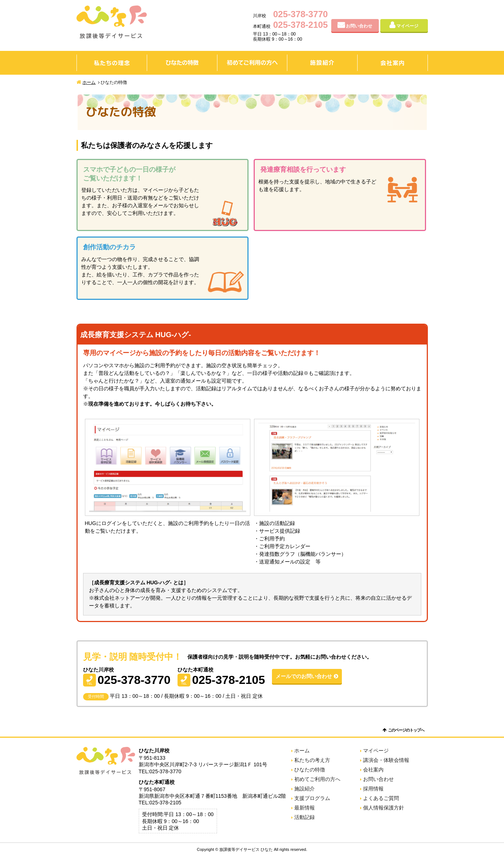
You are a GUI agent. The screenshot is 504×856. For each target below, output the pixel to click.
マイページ (407, 26)
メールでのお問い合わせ (304, 676)
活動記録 (305, 817)
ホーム (89, 82)
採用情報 (373, 789)
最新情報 (305, 808)
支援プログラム (312, 798)
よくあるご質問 (381, 798)
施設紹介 (322, 63)
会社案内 (393, 63)
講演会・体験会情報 (386, 760)
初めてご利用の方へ (252, 63)
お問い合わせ (359, 26)
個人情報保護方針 (384, 808)
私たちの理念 (112, 63)
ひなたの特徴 (182, 63)
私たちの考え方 (312, 760)
